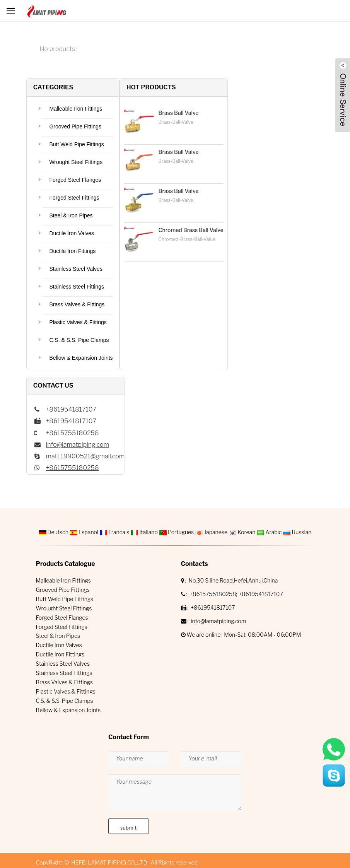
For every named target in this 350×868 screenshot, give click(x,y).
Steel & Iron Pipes (71, 215)
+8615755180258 (73, 468)
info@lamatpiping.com (78, 445)
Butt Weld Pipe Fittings (76, 144)
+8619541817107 (261, 594)
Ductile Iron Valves (72, 233)
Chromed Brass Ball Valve (191, 230)
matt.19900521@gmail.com (85, 456)
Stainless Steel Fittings (77, 287)
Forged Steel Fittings (74, 198)
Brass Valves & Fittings (77, 304)
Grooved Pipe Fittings (75, 126)
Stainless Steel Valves (76, 269)
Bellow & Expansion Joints (81, 358)
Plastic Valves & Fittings (78, 322)
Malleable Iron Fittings (76, 109)
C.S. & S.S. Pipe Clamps (79, 340)
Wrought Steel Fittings (76, 162)
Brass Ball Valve (179, 113)
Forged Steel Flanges (75, 180)
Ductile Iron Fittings (72, 251)
